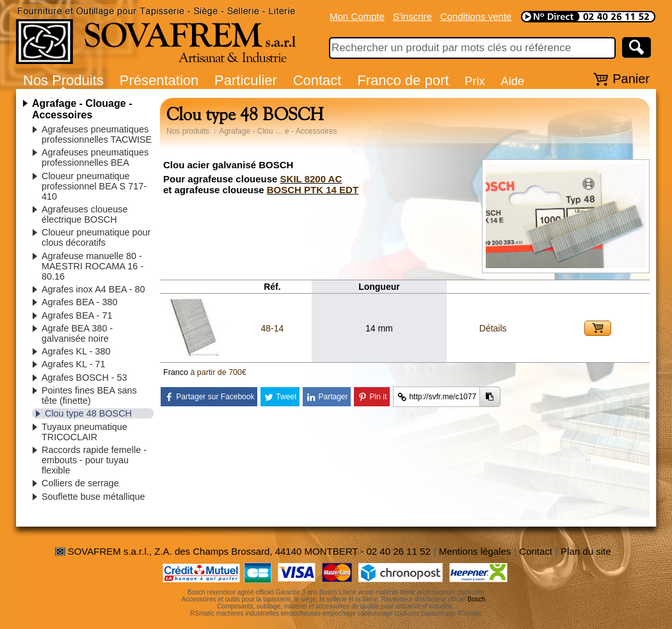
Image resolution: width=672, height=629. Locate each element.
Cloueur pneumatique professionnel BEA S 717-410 (94, 186)
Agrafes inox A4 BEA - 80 (93, 289)
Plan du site (586, 551)
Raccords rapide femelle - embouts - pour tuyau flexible (94, 460)
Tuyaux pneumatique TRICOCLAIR (84, 432)
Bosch (477, 599)
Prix (475, 81)
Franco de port (403, 80)
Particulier (246, 80)
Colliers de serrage (80, 483)
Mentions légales (475, 551)
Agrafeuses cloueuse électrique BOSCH (84, 214)
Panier (631, 79)
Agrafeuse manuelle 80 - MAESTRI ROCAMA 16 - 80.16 (92, 266)
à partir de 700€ (218, 372)
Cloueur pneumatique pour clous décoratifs (96, 237)
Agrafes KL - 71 (73, 364)
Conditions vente (476, 16)
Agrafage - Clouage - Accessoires (82, 109)
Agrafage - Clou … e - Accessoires (278, 131)
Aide (512, 81)
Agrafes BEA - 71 (77, 315)
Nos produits (188, 131)
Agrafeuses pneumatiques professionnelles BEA (95, 157)
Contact (317, 80)
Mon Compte (357, 16)
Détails (493, 328)
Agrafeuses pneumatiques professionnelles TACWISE (97, 134)
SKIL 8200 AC (311, 179)
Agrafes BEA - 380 (79, 302)
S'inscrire (412, 16)
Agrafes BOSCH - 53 (84, 378)
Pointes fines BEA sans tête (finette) (89, 395)
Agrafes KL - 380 (76, 351)
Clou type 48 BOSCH (88, 413)
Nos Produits (63, 80)
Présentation (159, 80)
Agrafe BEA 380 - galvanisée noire (77, 333)
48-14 (272, 328)
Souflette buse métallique (93, 497)
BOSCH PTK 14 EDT (313, 190)
